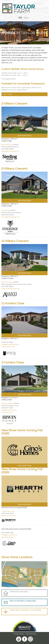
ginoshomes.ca (7, 537)
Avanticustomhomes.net (11, 289)
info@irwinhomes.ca (9, 410)
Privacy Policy (19, 634)
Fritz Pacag (6, 210)
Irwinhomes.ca (7, 412)
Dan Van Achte (7, 282)
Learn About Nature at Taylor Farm (25, 610)
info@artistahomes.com (10, 344)
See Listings (7, 94)
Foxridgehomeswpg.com (11, 217)
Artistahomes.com (8, 347)
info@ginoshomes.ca (9, 535)
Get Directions (31, 634)
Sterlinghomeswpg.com (10, 151)
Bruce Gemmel (7, 145)
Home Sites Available (19, 592)
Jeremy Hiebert (7, 403)
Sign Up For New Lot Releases (23, 601)
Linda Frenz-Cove (8, 511)
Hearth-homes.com (9, 516)
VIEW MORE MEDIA (24, 136)
